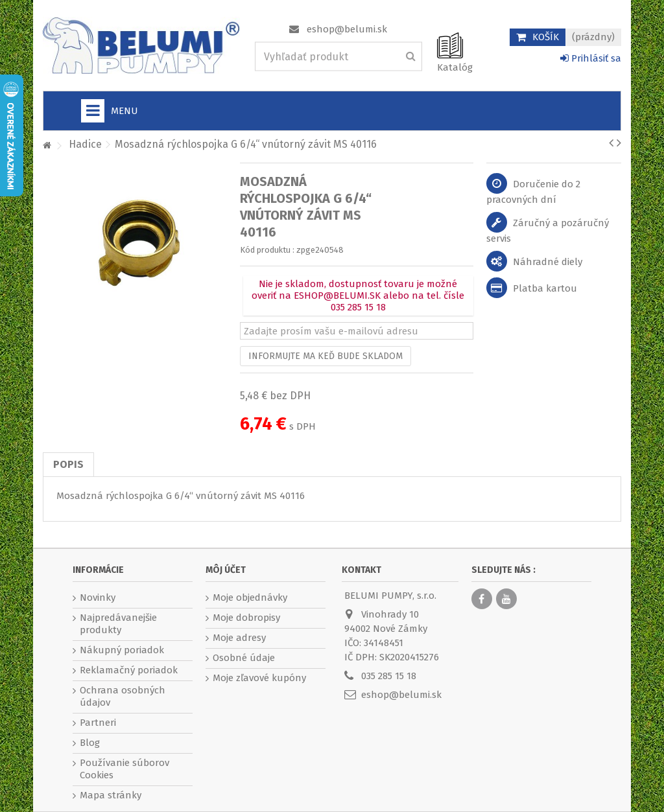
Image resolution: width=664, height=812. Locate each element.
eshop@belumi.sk (347, 29)
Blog (90, 743)
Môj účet (226, 570)
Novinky (98, 597)
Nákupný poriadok (122, 650)
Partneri (98, 723)
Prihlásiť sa (591, 58)
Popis (68, 464)
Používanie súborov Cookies (124, 769)
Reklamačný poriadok (129, 670)
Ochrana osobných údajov (123, 696)
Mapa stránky (111, 795)
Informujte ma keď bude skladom (326, 356)
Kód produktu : (267, 250)
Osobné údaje (244, 658)
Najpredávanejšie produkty (118, 624)
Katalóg (455, 67)
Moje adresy (239, 638)
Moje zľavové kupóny (259, 678)
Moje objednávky (250, 597)
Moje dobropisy (246, 618)
